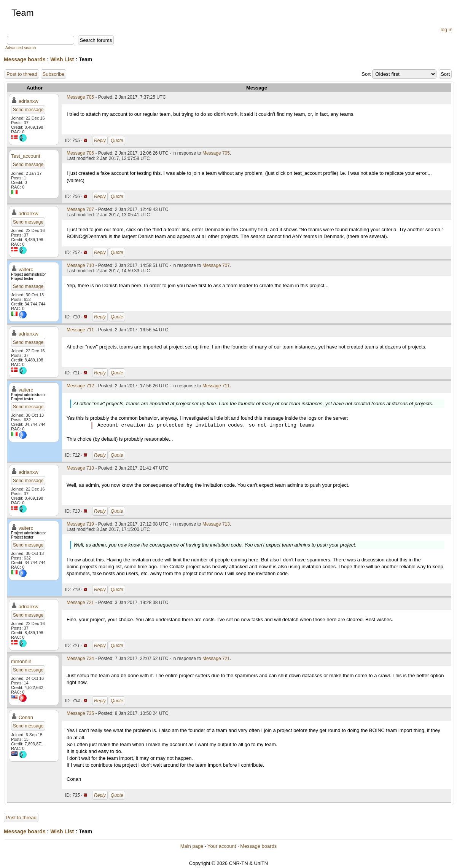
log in (447, 30)
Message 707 (80, 209)
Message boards (25, 59)
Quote (117, 141)
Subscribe (54, 74)
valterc (26, 269)
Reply (100, 141)
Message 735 (80, 713)
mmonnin (21, 661)
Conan (26, 717)
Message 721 (80, 603)
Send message (28, 110)
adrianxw (29, 101)
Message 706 (80, 153)
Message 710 (80, 265)
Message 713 (80, 468)
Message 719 (80, 524)
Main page (192, 846)
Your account (222, 846)
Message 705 (80, 97)
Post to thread (22, 74)
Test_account (26, 156)
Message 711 (80, 330)
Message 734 (80, 659)
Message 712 (80, 386)
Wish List (62, 59)
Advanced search (21, 48)
